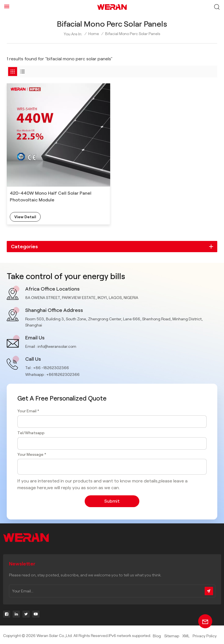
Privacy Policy (205, 636)
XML (186, 636)
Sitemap (172, 636)
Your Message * (32, 454)
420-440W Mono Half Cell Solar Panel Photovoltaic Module (51, 196)
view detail (25, 217)
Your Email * (28, 411)
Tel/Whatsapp (31, 433)
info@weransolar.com (57, 346)
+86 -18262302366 (51, 368)
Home (94, 34)
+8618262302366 (63, 374)
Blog (157, 636)
